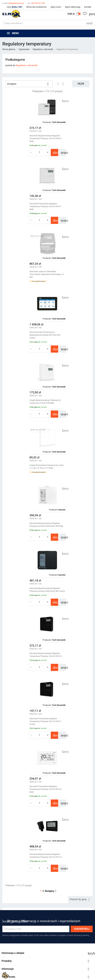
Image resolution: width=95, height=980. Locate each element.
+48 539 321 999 (36, 3)
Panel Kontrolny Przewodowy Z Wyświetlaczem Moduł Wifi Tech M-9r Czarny (68, 206)
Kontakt (88, 7)
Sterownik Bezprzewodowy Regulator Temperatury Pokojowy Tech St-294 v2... (24, 406)
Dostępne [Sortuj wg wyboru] (29, 84)
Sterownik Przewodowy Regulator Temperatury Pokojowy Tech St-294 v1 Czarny (69, 407)
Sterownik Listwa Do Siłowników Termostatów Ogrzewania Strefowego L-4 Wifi (25, 206)
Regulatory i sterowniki (27, 65)
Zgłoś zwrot (56, 7)
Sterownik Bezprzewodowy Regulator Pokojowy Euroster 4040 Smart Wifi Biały (24, 338)
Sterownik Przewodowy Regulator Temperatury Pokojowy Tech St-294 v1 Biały (69, 138)
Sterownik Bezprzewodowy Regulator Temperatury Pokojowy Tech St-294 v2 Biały (24, 138)
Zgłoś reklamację (73, 7)
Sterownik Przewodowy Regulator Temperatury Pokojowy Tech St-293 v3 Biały (24, 475)
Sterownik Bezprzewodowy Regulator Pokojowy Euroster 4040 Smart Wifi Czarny (68, 339)
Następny (51, 512)
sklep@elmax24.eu (13, 3)
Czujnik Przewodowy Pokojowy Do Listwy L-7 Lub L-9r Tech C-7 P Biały (70, 273)
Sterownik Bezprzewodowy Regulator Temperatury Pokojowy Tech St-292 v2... (69, 474)
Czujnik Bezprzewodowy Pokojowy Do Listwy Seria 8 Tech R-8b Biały (23, 273)
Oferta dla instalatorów (36, 7)
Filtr (81, 84)
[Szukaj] (47, 23)
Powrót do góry (80, 520)
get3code (80, 608)
